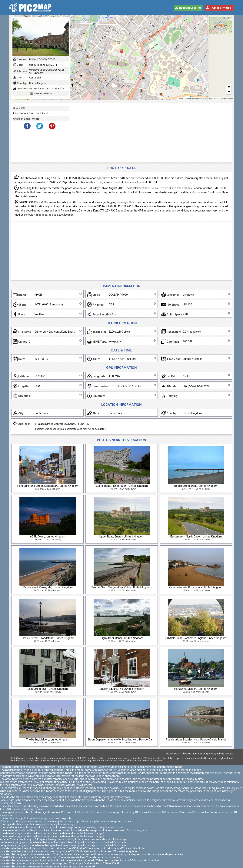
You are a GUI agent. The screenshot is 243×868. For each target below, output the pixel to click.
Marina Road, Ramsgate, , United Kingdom (48, 587)
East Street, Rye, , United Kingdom (48, 689)
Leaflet (180, 99)
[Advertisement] (149, 133)
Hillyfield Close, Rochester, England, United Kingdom (196, 638)
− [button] (229, 92)
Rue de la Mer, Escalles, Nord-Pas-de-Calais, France (196, 740)
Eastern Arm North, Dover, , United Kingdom (196, 537)
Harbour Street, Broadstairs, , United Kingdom (48, 638)
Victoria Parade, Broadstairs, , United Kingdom (196, 587)
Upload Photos (222, 8)
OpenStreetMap (226, 99)
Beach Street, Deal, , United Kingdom (196, 486)
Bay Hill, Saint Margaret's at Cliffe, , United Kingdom (122, 587)
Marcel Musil (202, 99)
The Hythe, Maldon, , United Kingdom (48, 740)
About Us (186, 754)
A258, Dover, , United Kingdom (48, 537)
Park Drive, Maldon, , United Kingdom (196, 689)
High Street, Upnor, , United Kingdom (122, 638)
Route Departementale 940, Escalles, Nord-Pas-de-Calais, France (127, 740)
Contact (229, 754)
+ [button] (229, 87)
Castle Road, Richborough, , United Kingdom (122, 486)
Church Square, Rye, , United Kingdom (122, 689)
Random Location (190, 8)
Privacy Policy (216, 754)
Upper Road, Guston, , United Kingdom (122, 537)
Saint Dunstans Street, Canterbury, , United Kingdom (48, 486)
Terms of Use (200, 754)
